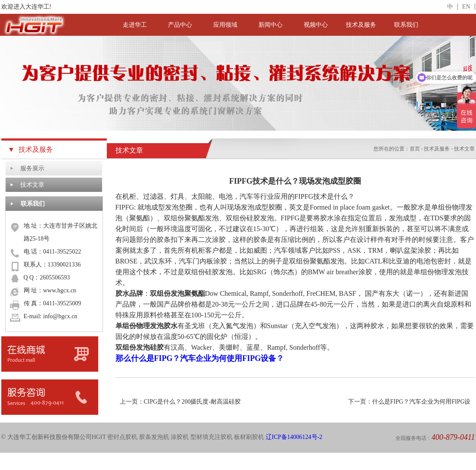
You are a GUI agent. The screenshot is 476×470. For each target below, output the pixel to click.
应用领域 (225, 25)
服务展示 (32, 168)
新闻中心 (271, 25)
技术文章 (32, 185)
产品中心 (180, 25)
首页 (415, 149)
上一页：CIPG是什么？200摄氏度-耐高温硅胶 (180, 402)
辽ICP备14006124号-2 (294, 437)
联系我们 (406, 25)
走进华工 (135, 25)
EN (466, 7)
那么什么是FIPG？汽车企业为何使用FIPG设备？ (200, 358)
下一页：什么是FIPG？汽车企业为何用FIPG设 (409, 402)
